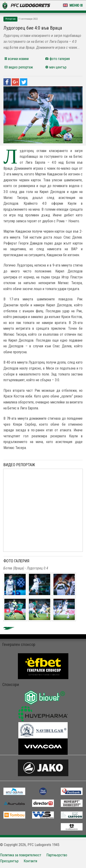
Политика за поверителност (21, 855)
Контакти (30, 861)
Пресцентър (9, 861)
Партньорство (57, 855)
